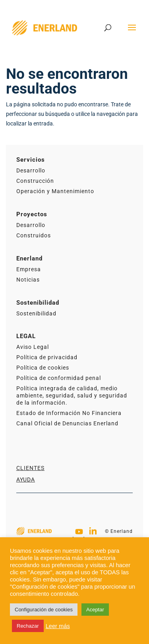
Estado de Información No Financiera (69, 413)
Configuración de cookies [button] (44, 610)
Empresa (29, 269)
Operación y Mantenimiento (55, 191)
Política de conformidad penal (59, 378)
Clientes (30, 468)
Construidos (34, 235)
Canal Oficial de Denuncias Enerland (67, 423)
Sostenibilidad (36, 313)
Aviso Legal (33, 347)
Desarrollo (31, 170)
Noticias (28, 280)
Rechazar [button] (28, 626)
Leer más (58, 626)
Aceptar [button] (95, 610)
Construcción (35, 181)
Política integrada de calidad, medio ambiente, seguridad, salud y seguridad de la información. (72, 395)
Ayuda (26, 480)
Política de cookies (43, 368)
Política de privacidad (47, 357)
